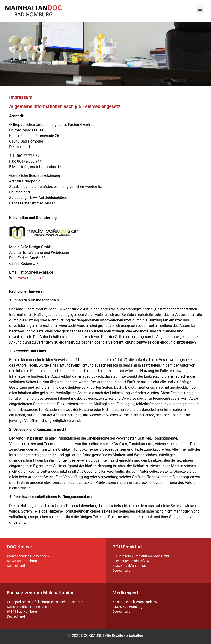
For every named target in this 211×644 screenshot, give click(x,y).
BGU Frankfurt (127, 547)
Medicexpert (125, 593)
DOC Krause (19, 547)
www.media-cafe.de (34, 278)
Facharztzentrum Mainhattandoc (41, 593)
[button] (200, 9)
